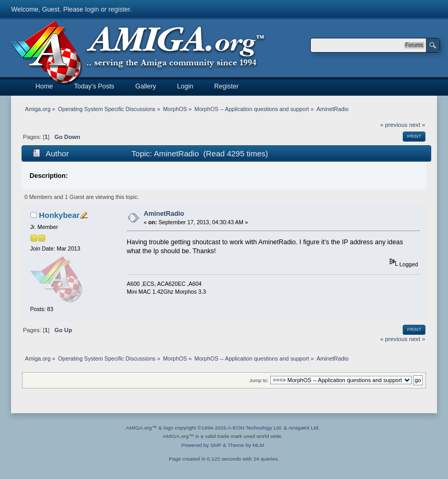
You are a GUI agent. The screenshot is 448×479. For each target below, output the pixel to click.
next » (417, 125)
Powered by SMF (201, 445)
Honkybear (59, 215)
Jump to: (259, 380)
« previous (394, 125)
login (92, 9)
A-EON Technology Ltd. (255, 428)
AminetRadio (164, 214)
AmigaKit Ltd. (304, 428)
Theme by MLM (246, 445)
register (119, 9)
